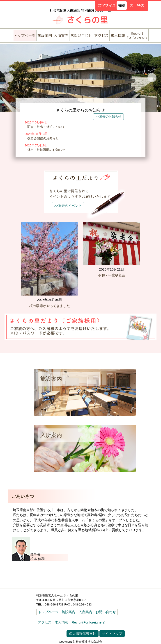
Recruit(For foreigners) (89, 622)
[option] (80, 78)
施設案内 (45, 35)
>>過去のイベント (68, 206)
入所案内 (61, 35)
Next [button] (152, 78)
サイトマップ (112, 634)
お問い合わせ (81, 35)
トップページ (25, 35)
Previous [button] (9, 78)
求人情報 (118, 35)
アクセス (101, 35)
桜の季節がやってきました (50, 306)
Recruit (137, 35)
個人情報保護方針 (83, 634)
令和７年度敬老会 (112, 275)
